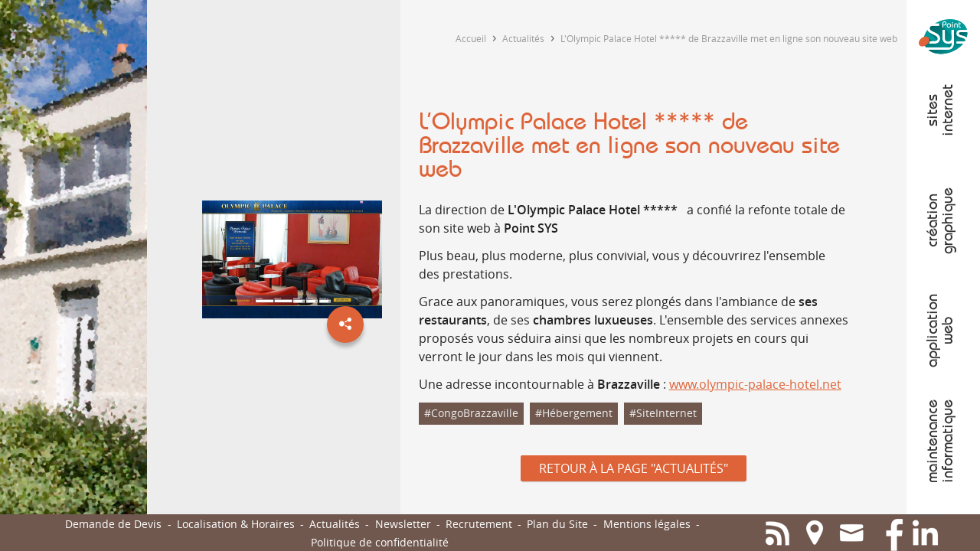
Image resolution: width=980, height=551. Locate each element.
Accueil (471, 38)
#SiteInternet (663, 413)
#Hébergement (574, 413)
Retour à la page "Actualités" (634, 468)
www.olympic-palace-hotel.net (755, 384)
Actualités (523, 38)
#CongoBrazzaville (471, 413)
